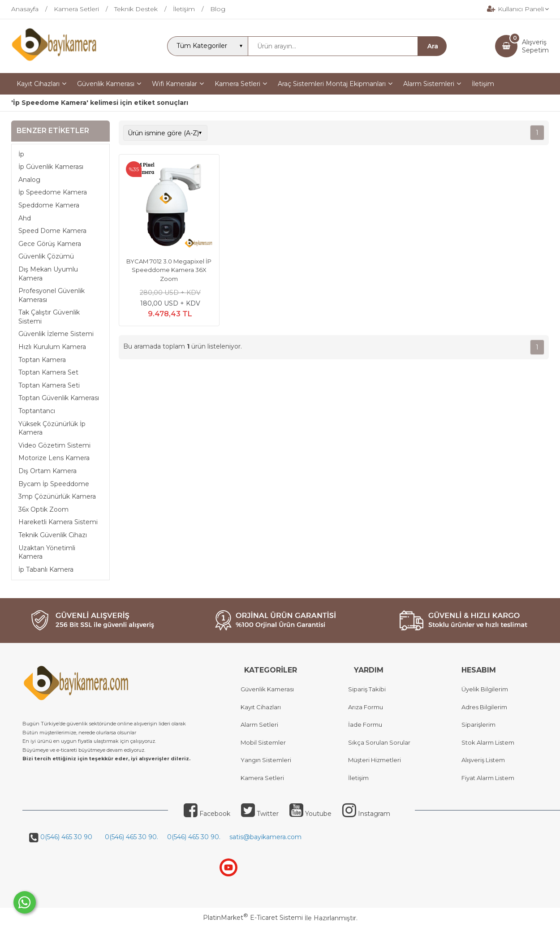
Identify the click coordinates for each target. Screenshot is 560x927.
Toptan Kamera (42, 360)
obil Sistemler (266, 742)
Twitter (260, 814)
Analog (29, 180)
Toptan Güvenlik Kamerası (59, 398)
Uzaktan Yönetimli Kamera (47, 552)
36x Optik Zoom (43, 509)
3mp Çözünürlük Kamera (57, 496)
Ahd (25, 218)
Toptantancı (37, 411)
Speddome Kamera (49, 205)
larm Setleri (261, 724)
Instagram (366, 814)
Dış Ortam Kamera (47, 471)
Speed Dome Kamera (52, 231)
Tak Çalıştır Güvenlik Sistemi (49, 317)
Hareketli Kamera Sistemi (58, 522)
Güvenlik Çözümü (46, 256)
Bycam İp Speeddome (54, 484)
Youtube (310, 814)
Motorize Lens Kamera (54, 458)
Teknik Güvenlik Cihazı (53, 535)
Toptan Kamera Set (48, 372)
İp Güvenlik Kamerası (51, 167)
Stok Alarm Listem (488, 742)
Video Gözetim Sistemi (54, 445)
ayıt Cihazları (263, 707)
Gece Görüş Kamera (50, 244)
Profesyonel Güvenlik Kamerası (52, 295)
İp (21, 154)
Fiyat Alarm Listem (488, 778)
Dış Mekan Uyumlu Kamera (48, 274)
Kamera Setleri (262, 778)
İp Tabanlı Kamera (46, 569)
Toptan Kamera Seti (49, 385)
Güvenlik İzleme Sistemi (56, 334)
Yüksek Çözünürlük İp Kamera (52, 428)
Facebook (207, 814)
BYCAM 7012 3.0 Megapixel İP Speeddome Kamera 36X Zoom (169, 270)
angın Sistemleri (268, 760)
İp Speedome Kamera (53, 192)
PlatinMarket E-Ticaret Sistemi (253, 918)
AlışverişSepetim (535, 46)
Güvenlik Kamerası (267, 689)
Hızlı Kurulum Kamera (52, 347)
